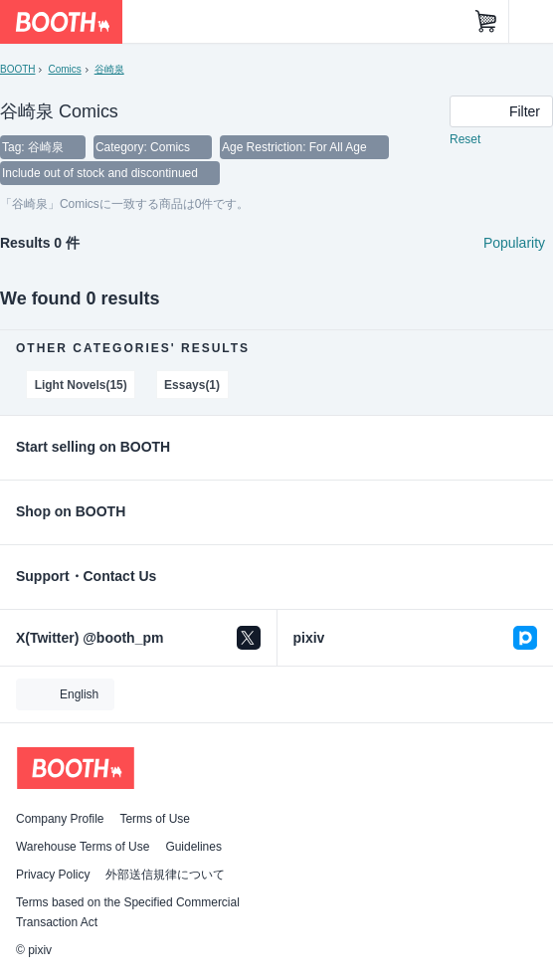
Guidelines (193, 847)
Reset (465, 139)
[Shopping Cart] (486, 22)
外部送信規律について (165, 875)
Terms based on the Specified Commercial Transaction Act (128, 912)
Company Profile (60, 819)
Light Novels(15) (81, 385)
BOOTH (17, 69)
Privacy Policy (53, 875)
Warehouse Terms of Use (83, 847)
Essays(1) (192, 385)
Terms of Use (155, 819)
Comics (64, 69)
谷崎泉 (109, 69)
